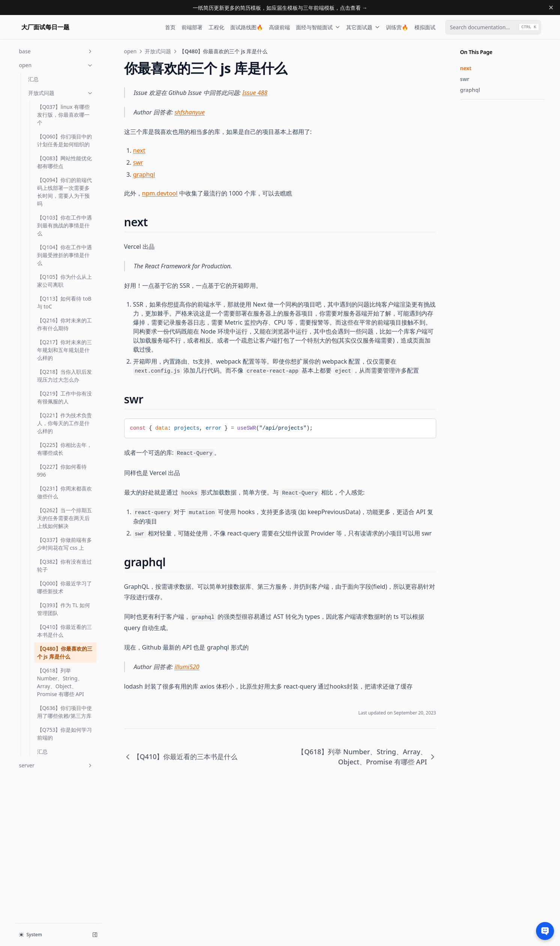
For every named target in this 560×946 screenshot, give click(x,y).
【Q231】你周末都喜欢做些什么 (65, 492)
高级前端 (279, 27)
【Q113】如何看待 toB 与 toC (64, 302)
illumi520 (187, 667)
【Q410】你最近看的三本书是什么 (65, 631)
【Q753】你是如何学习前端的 (65, 734)
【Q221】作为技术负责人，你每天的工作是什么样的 (65, 423)
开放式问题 (61, 93)
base (56, 51)
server (56, 765)
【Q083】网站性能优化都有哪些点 (65, 162)
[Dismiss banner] (551, 8)
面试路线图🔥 (247, 27)
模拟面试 (425, 27)
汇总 (33, 79)
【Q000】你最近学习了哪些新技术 (65, 587)
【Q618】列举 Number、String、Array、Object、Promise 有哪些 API (61, 682)
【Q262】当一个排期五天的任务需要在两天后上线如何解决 (65, 518)
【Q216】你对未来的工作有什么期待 (65, 324)
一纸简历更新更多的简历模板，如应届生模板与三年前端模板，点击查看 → (280, 8)
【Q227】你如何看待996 (62, 471)
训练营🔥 (397, 27)
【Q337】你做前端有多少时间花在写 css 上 (65, 544)
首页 (170, 27)
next (466, 68)
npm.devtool (160, 193)
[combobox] (493, 27)
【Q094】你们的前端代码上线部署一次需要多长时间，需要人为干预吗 (65, 192)
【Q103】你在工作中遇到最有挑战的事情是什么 (65, 225)
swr (465, 79)
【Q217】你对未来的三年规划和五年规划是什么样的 (65, 350)
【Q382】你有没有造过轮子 (65, 565)
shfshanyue (190, 112)
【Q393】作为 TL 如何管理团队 (64, 609)
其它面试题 (363, 27)
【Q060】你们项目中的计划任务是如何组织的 (65, 140)
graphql (470, 90)
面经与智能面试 (318, 27)
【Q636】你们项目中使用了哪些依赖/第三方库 (65, 712)
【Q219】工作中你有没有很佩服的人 (65, 397)
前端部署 (192, 27)
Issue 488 (255, 93)
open (56, 65)
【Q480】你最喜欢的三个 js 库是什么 (65, 653)
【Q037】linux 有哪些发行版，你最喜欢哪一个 (64, 115)
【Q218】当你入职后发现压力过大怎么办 (65, 376)
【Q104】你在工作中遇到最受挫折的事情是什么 (65, 255)
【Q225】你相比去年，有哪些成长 (65, 449)
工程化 (216, 27)
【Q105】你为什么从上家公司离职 (65, 281)
